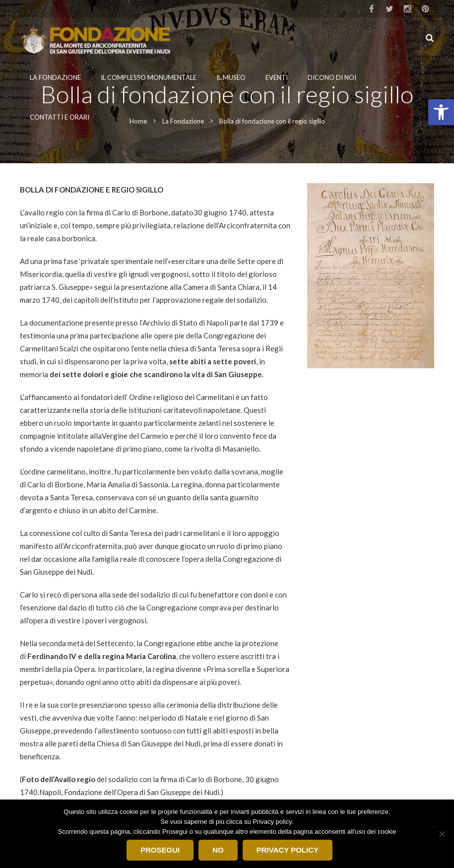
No (218, 850)
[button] (441, 112)
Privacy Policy (288, 850)
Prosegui (160, 850)
